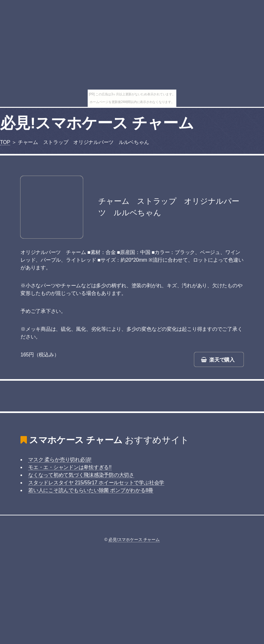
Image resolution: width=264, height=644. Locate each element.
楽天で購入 (222, 360)
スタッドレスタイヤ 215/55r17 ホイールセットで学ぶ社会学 (96, 483)
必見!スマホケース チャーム (97, 123)
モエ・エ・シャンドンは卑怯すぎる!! (70, 467)
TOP (5, 142)
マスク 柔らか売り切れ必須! (60, 460)
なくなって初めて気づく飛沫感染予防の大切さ (81, 475)
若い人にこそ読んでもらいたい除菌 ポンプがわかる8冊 (91, 490)
